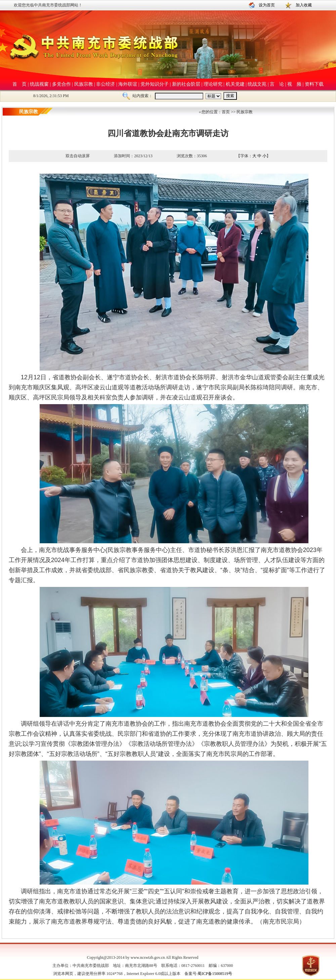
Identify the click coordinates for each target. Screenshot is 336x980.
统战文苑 (257, 84)
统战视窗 (39, 84)
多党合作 (61, 84)
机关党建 (235, 84)
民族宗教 (84, 84)
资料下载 (314, 84)
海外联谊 (128, 84)
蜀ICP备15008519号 (215, 974)
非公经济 (106, 84)
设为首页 (267, 5)
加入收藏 (304, 5)
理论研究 (213, 84)
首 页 (19, 84)
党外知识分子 (155, 84)
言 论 (277, 84)
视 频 (294, 84)
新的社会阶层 (186, 84)
